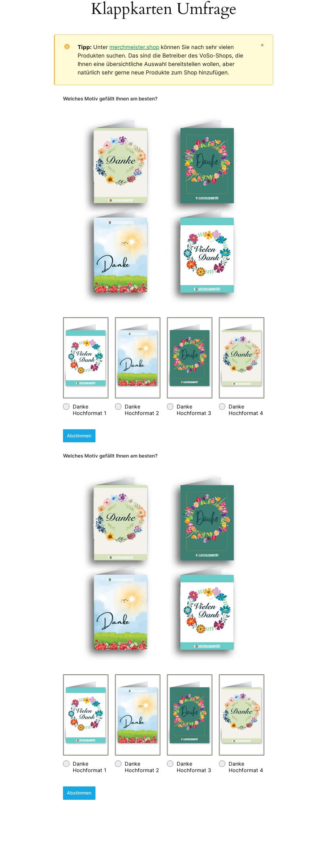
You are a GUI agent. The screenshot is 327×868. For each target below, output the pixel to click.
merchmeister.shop (134, 47)
